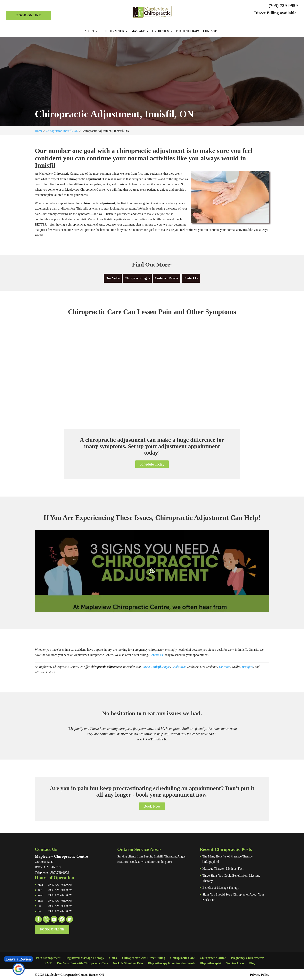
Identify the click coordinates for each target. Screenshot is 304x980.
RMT (48, 963)
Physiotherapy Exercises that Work (172, 963)
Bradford (248, 667)
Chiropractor (113, 31)
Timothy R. (159, 739)
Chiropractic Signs (137, 278)
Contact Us (191, 278)
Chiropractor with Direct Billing (144, 958)
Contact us (156, 655)
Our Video (113, 278)
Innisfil (156, 667)
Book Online (29, 15)
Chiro (113, 958)
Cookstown (179, 667)
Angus (166, 667)
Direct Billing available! (276, 13)
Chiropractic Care (182, 958)
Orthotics (160, 31)
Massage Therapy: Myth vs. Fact (223, 868)
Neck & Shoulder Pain (128, 963)
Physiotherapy (188, 31)
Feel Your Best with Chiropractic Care (82, 963)
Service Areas (235, 963)
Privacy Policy (259, 975)
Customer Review (167, 278)
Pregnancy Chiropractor (247, 958)
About (89, 31)
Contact (210, 31)
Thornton (225, 667)
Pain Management (48, 958)
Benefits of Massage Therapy (221, 888)
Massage (138, 31)
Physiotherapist (211, 963)
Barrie (146, 667)
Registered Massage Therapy (85, 958)
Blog (252, 963)
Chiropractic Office (213, 958)
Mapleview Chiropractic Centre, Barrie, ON (75, 975)
